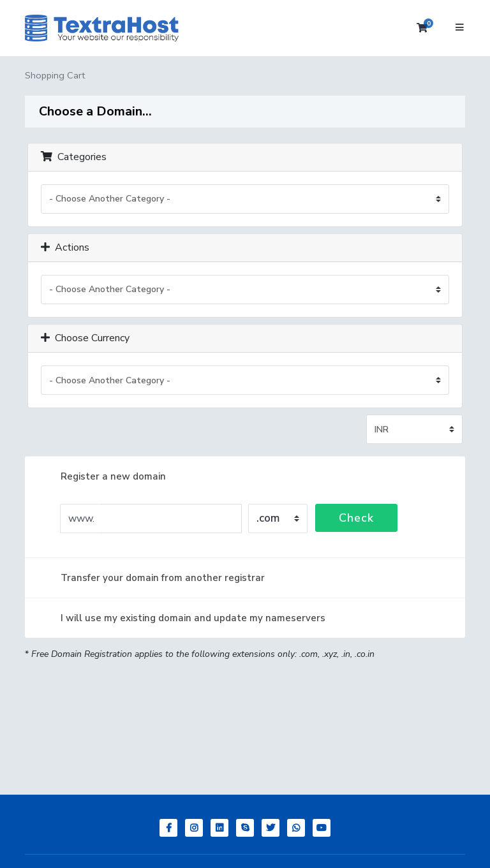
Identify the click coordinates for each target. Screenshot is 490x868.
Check (356, 518)
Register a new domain (103, 476)
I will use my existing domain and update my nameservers (183, 618)
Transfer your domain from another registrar (152, 578)
